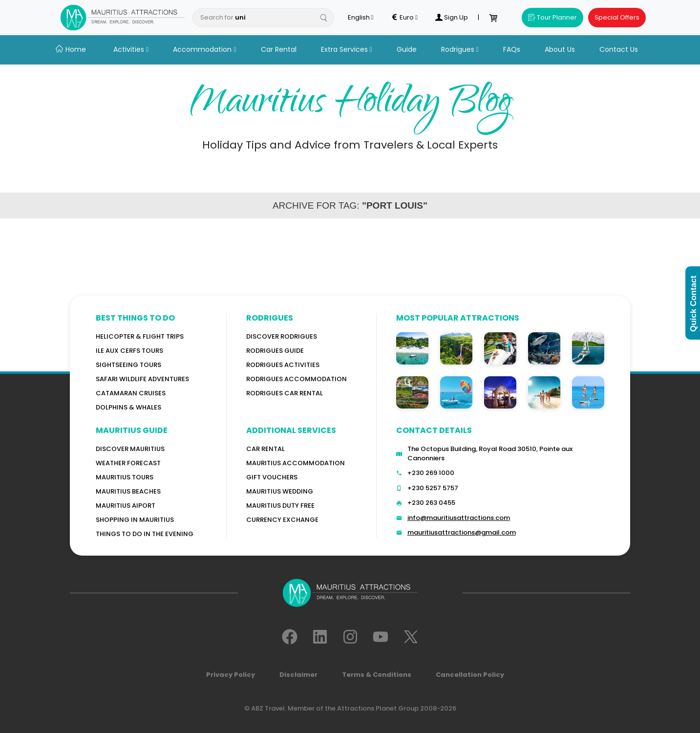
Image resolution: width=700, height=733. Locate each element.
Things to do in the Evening (145, 534)
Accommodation (204, 49)
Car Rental (279, 49)
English (361, 18)
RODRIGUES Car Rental (285, 393)
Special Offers (617, 17)
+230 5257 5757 (433, 488)
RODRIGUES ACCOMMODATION (297, 379)
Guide (407, 49)
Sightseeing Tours (128, 365)
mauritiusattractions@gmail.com (462, 532)
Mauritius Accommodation (296, 463)
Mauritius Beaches (128, 491)
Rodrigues (460, 49)
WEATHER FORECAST (128, 463)
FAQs (512, 49)
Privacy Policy (231, 675)
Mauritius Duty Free (280, 506)
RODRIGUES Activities (283, 365)
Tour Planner (552, 17)
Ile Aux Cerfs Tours (129, 351)
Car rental (265, 449)
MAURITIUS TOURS (125, 477)
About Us (560, 49)
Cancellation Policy (470, 675)
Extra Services (347, 49)
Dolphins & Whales (128, 407)
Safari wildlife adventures (142, 379)
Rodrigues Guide (275, 351)
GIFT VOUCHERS (272, 477)
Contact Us (619, 49)
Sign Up (451, 18)
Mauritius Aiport (126, 506)
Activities (131, 49)
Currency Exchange (282, 520)
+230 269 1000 (431, 473)
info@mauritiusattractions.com (459, 518)
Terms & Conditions (377, 675)
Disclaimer (298, 675)
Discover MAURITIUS (130, 449)
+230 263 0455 (431, 503)
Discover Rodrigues (282, 336)
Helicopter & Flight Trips (140, 336)
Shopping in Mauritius (135, 520)
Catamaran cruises (131, 393)
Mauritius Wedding (280, 491)
